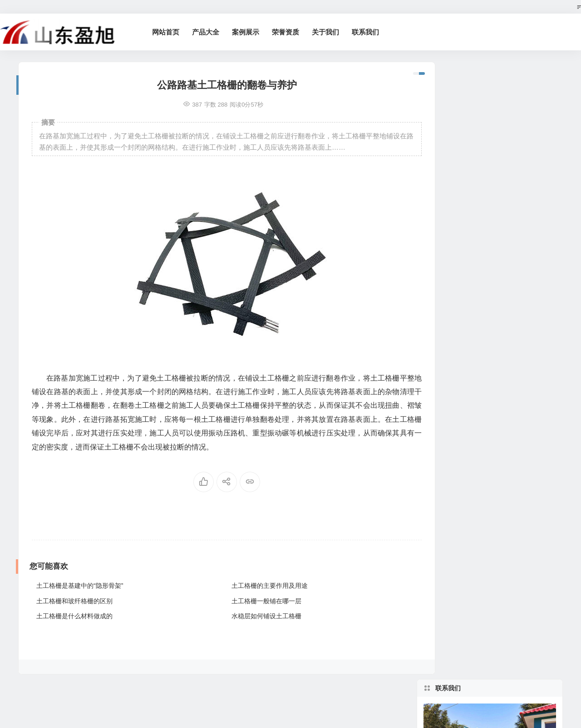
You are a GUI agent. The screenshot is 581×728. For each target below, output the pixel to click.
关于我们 (335, 32)
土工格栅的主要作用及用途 (258, 586)
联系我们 (375, 32)
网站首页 (175, 32)
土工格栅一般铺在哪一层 (255, 601)
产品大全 (215, 32)
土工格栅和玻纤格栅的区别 (74, 601)
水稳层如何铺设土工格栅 (255, 616)
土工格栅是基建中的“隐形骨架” (80, 586)
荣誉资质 (295, 32)
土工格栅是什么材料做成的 (74, 616)
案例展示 (255, 32)
